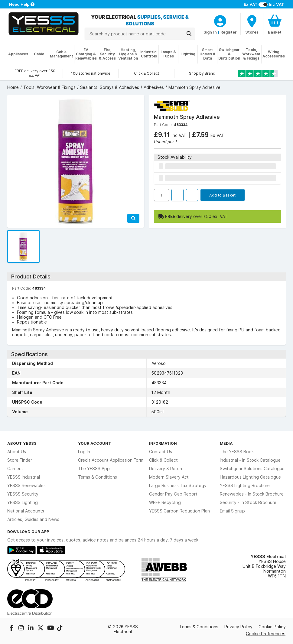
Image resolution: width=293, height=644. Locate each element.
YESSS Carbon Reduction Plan (179, 511)
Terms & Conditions (98, 477)
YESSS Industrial (24, 477)
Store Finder (20, 460)
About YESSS (22, 443)
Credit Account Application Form (111, 460)
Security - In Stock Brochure (248, 503)
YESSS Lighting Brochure (245, 486)
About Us (17, 452)
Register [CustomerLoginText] (229, 32)
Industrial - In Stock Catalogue (250, 460)
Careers (15, 469)
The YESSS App (94, 469)
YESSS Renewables (26, 486)
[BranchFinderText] (252, 24)
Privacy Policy (238, 627)
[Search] (189, 34)
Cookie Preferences (266, 634)
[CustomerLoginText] (220, 20)
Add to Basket (222, 195)
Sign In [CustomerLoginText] (210, 32)
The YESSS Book (237, 452)
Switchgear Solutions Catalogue (252, 469)
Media (226, 443)
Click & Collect (163, 460)
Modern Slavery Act (169, 477)
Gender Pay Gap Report (173, 494)
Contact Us (161, 452)
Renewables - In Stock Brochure (252, 494)
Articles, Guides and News (33, 519)
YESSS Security (23, 494)
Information (163, 443)
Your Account (94, 443)
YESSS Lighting (23, 503)
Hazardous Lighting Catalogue (250, 477)
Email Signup (232, 511)
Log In (84, 452)
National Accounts (26, 511)
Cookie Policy (272, 627)
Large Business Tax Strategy (178, 486)
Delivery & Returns (167, 469)
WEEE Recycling (165, 503)
